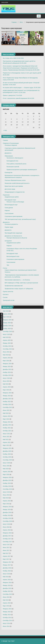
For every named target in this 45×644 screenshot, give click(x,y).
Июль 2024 (6, 352)
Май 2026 (6, 311)
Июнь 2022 (6, 410)
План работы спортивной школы (16, 164)
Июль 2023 (6, 381)
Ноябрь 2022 (7, 402)
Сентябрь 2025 (7, 331)
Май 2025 (6, 337)
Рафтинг (7, 211)
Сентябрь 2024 (7, 349)
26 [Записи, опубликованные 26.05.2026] (11, 128)
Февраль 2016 (7, 583)
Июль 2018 (6, 527)
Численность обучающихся (15, 158)
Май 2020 (6, 469)
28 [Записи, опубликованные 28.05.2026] (23, 128)
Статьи (5, 268)
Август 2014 (6, 623)
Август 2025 (6, 334)
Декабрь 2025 (7, 326)
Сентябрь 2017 (7, 542)
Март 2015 (6, 606)
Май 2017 (6, 553)
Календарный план (12, 161)
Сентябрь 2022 (7, 407)
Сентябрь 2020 (7, 460)
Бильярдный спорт (10, 200)
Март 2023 (6, 390)
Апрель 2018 (7, 530)
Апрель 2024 (7, 358)
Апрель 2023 (7, 387)
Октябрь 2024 (7, 346)
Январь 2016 (7, 585)
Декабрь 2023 (7, 369)
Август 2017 (6, 545)
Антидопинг (8, 241)
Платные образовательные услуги (15, 180)
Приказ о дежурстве (9, 95)
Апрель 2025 (7, 340)
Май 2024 (6, 355)
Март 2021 (6, 445)
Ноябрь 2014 (7, 615)
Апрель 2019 (7, 501)
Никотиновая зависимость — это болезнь (17, 280)
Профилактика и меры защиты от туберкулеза (19, 289)
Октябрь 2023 (7, 375)
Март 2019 (6, 504)
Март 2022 (6, 419)
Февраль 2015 (7, 609)
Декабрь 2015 (7, 588)
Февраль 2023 (7, 393)
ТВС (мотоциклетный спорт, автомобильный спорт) (20, 219)
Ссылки (5, 297)
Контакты (6, 294)
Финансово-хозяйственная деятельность (17, 183)
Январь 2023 (7, 396)
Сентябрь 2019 (7, 489)
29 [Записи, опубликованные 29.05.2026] (28, 128)
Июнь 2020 (6, 466)
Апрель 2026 (7, 314)
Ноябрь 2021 (7, 428)
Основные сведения (11, 145)
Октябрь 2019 (7, 486)
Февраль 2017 (7, 562)
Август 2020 (6, 463)
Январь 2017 (7, 565)
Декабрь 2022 (7, 399)
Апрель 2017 (7, 556)
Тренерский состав (9, 300)
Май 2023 (6, 384)
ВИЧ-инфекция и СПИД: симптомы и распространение (21, 283)
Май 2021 (6, 439)
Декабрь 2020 (7, 451)
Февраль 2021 (7, 448)
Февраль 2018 (7, 533)
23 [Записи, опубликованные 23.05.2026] (34, 125)
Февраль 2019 (7, 507)
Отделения (6, 195)
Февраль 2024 (7, 364)
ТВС (8, 265)
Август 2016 (6, 574)
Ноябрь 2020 (7, 454)
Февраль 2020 (7, 477)
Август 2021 (6, 434)
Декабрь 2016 (7, 568)
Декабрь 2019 (7, 480)
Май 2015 (6, 600)
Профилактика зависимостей (14, 286)
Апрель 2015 (7, 603)
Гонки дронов (9, 208)
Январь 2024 (7, 366)
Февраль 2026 (7, 320)
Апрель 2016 (7, 580)
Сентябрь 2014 (7, 620)
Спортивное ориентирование (14, 216)
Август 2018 (6, 524)
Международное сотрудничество (15, 192)
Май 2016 (6, 577)
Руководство (9, 173)
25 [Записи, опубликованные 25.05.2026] (6, 128)
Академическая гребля (12, 197)
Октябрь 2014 (7, 618)
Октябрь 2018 (7, 518)
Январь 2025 (7, 343)
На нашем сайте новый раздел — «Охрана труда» (18, 88)
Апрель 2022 (7, 416)
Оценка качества (8, 292)
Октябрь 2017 (7, 539)
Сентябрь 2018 (7, 521)
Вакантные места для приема (14, 186)
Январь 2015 (7, 612)
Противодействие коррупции (13, 233)
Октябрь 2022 (7, 404)
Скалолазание (9, 213)
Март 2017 (6, 559)
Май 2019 (6, 498)
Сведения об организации (11, 143)
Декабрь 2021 (7, 425)
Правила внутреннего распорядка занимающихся (22, 170)
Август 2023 (6, 378)
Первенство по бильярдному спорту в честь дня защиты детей (22, 73)
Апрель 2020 (7, 472)
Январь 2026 (7, 323)
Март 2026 (6, 317)
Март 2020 (6, 475)
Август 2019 (6, 492)
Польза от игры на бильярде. (15, 202)
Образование (9, 156)
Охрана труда (9, 227)
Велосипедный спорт (11, 205)
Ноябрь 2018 (7, 515)
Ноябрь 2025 (7, 329)
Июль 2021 (6, 437)
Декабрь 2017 (7, 536)
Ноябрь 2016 (7, 571)
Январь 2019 (7, 510)
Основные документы (11, 224)
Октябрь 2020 (7, 457)
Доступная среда (10, 189)
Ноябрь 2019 (7, 483)
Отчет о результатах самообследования (15, 98)
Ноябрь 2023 (7, 372)
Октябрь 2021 (7, 431)
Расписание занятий (13, 167)
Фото (21, 22)
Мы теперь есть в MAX (10, 58)
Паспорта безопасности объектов (17, 238)
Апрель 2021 (7, 442)
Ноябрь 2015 (7, 591)
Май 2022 (6, 413)
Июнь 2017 (6, 550)
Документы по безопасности (13, 236)
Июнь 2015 (6, 597)
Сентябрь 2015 (7, 594)
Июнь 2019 (6, 495)
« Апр (5, 130)
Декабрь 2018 (7, 512)
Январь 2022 (7, 422)
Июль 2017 (6, 547)
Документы (8, 153)
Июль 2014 (6, 626)
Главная (14, 22)
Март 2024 (6, 361)
